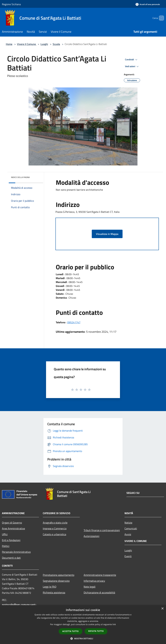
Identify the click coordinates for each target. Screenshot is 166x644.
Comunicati (131, 528)
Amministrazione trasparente (100, 575)
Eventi (128, 556)
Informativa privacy (94, 581)
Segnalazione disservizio (56, 581)
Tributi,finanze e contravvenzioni (102, 530)
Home (9, 44)
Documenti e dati (11, 558)
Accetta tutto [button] (71, 631)
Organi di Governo (12, 523)
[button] (83, 638)
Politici (6, 546)
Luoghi (44, 44)
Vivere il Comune (27, 44)
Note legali (90, 587)
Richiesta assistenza (54, 592)
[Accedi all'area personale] (148, 4)
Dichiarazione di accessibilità (99, 592)
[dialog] (83, 625)
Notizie (128, 523)
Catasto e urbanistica (54, 534)
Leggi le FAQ (50, 587)
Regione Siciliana (11, 4)
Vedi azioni (132, 66)
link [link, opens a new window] (114, 624)
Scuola (56, 44)
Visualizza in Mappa (107, 234)
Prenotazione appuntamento (59, 575)
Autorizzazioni (92, 536)
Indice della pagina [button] (20, 177)
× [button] (162, 609)
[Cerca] (160, 18)
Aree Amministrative (13, 528)
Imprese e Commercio (55, 528)
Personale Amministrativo (16, 552)
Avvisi (128, 534)
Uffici (5, 534)
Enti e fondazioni (11, 540)
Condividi (132, 60)
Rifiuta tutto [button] (96, 631)
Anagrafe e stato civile (55, 523)
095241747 (74, 322)
